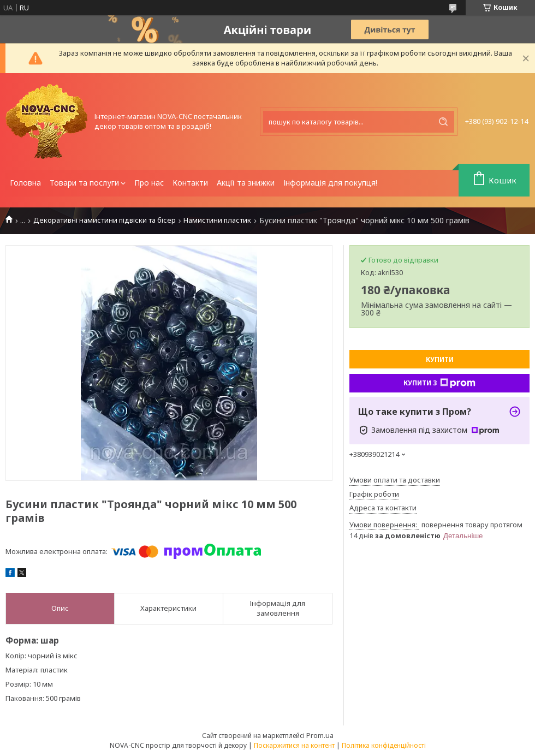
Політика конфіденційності (384, 745)
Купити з (439, 383)
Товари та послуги (84, 183)
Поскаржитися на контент (294, 745)
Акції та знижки (246, 183)
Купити (440, 359)
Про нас (149, 183)
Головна (25, 183)
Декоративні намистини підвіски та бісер (105, 220)
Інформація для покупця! (330, 183)
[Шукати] (443, 122)
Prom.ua (320, 735)
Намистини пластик (217, 220)
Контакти (190, 183)
